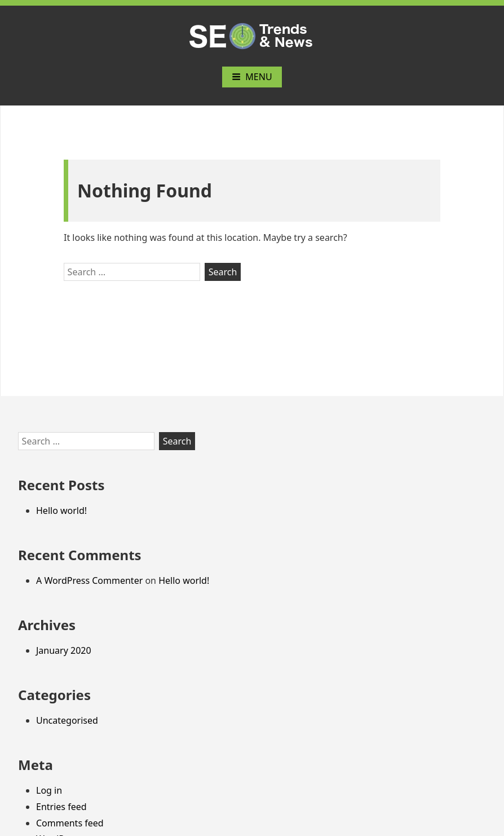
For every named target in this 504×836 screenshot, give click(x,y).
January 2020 (64, 650)
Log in (49, 790)
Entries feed (61, 807)
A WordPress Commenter (89, 580)
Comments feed (70, 823)
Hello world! (61, 511)
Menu (252, 77)
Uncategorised (67, 720)
